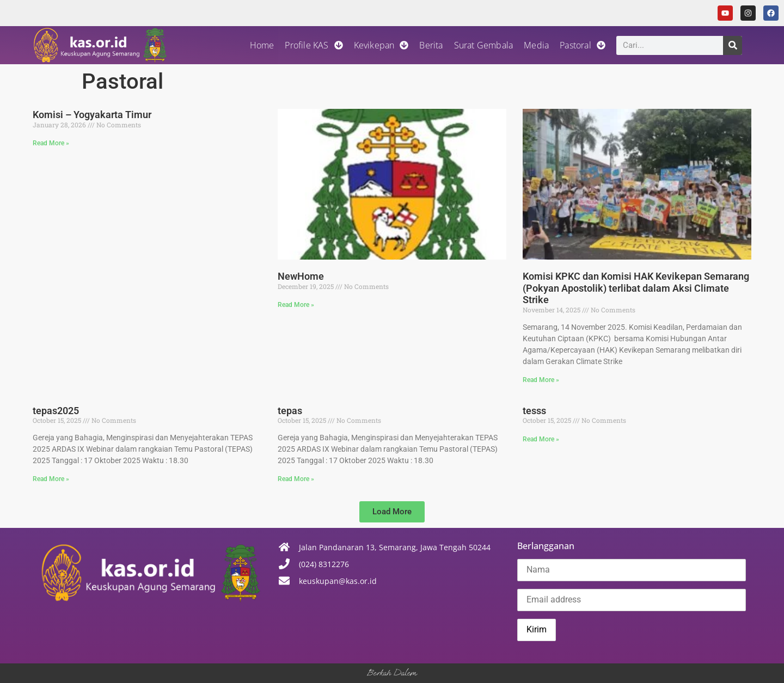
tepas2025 (56, 411)
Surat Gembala (484, 45)
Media (536, 45)
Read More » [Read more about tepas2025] (51, 479)
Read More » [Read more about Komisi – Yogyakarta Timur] (51, 143)
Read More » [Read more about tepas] (296, 479)
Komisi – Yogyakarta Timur (92, 115)
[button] (392, 512)
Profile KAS (314, 45)
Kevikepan (381, 45)
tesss (534, 411)
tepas (290, 411)
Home (262, 45)
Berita (431, 45)
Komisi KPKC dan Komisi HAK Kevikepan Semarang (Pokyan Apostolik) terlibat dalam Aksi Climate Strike (636, 288)
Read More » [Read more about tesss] (541, 439)
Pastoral (583, 45)
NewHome (301, 276)
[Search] (733, 45)
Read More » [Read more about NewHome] (296, 305)
